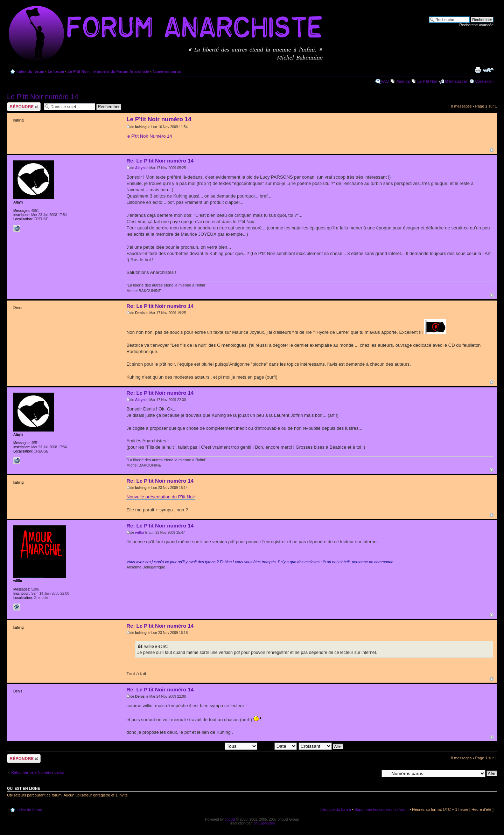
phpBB (230, 819)
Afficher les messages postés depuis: (208, 746)
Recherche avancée (476, 25)
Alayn (140, 168)
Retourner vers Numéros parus (38, 772)
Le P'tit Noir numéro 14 (43, 97)
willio (139, 533)
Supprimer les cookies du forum (382, 809)
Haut (492, 150)
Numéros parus (167, 71)
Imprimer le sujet (478, 70)
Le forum (56, 71)
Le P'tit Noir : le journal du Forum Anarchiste (108, 71)
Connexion (484, 81)
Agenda (403, 81)
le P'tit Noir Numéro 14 (149, 136)
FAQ (385, 81)
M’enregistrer (456, 81)
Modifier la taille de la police (488, 70)
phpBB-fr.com (264, 823)
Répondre (24, 107)
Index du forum (30, 71)
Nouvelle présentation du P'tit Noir (161, 497)
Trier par (278, 746)
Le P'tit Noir (428, 81)
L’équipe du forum (335, 809)
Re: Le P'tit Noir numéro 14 (160, 161)
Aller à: (373, 773)
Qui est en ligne (24, 788)
